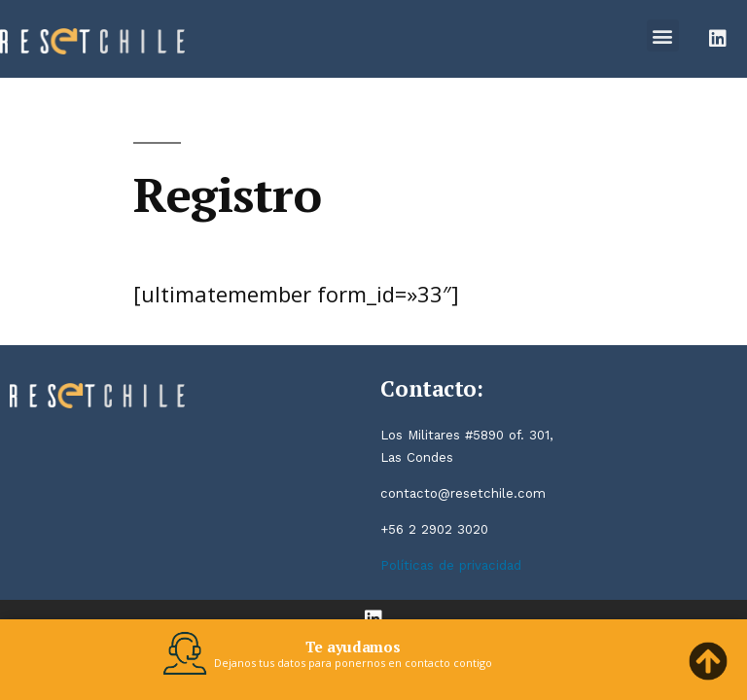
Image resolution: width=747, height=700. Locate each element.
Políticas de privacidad (451, 565)
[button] (663, 35)
